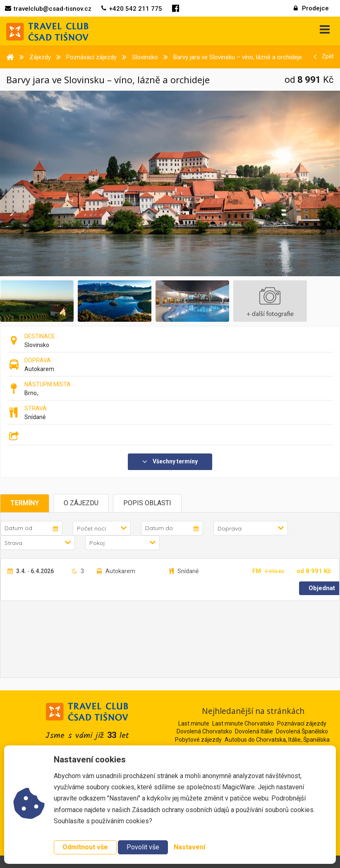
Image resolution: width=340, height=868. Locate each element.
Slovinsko (37, 345)
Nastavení (189, 847)
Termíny (25, 503)
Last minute (194, 723)
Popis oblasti (147, 503)
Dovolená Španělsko (302, 731)
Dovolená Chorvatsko (204, 731)
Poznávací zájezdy (302, 723)
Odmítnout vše (85, 847)
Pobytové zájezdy (198, 740)
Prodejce (311, 8)
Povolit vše (143, 847)
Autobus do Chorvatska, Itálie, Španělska (277, 740)
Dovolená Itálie (254, 731)
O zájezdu (81, 503)
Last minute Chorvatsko (243, 723)
